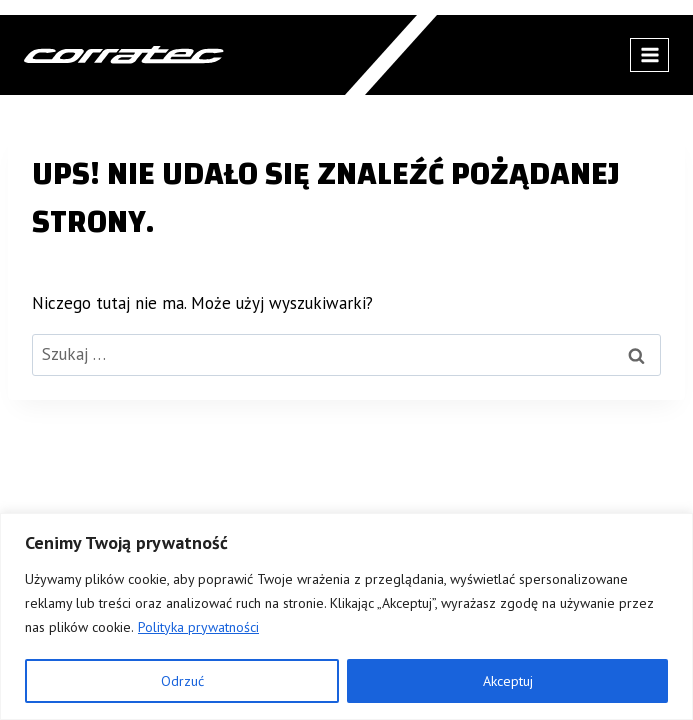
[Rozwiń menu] (649, 54)
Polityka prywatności (198, 627)
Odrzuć (182, 681)
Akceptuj (508, 681)
